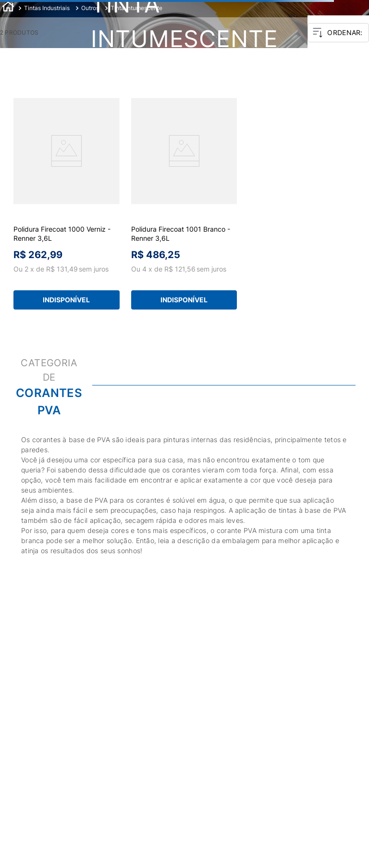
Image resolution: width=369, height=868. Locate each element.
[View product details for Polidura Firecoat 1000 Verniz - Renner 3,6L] (67, 205)
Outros (90, 8)
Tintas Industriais (47, 8)
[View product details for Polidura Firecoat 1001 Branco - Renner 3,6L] (184, 205)
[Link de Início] (8, 8)
